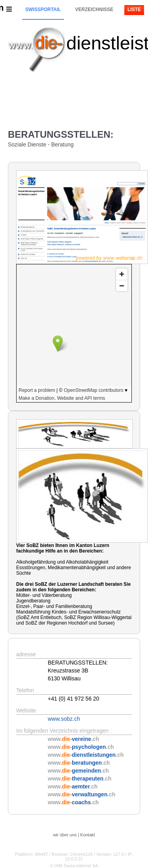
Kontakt (87, 835)
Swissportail (43, 9)
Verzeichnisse (94, 9)
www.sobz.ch (64, 719)
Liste (134, 9)
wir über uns (65, 835)
